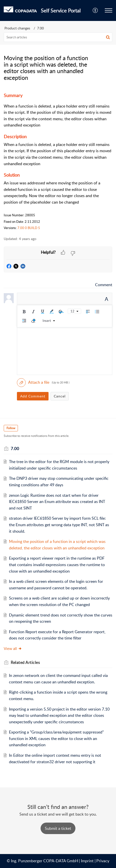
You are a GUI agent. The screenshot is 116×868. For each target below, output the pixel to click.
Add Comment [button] (33, 396)
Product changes (17, 28)
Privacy (103, 861)
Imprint (87, 861)
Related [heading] (25, 662)
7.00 (40, 28)
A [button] (107, 299)
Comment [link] (104, 285)
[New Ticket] (58, 828)
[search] (58, 37)
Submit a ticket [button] (58, 828)
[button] (95, 10)
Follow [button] (11, 428)
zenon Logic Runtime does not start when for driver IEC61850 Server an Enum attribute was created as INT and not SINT (57, 502)
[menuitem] (95, 10)
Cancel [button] (60, 396)
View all (13, 648)
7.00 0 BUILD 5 (29, 228)
